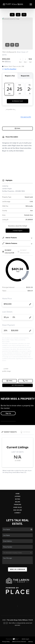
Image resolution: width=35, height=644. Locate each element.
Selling (18, 502)
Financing (18, 505)
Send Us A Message (18, 569)
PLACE (31, 620)
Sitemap (31, 642)
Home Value (17, 507)
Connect (17, 513)
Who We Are (18, 510)
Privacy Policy (6, 642)
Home (17, 494)
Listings (17, 496)
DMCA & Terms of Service (19, 642)
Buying (18, 499)
